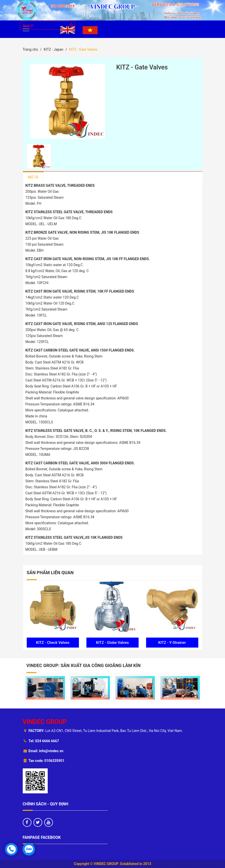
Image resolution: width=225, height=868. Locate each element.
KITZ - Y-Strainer (172, 643)
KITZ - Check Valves (53, 643)
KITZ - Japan (54, 49)
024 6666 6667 (47, 741)
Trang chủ (30, 49)
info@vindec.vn (51, 751)
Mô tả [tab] (33, 177)
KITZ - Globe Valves (112, 643)
